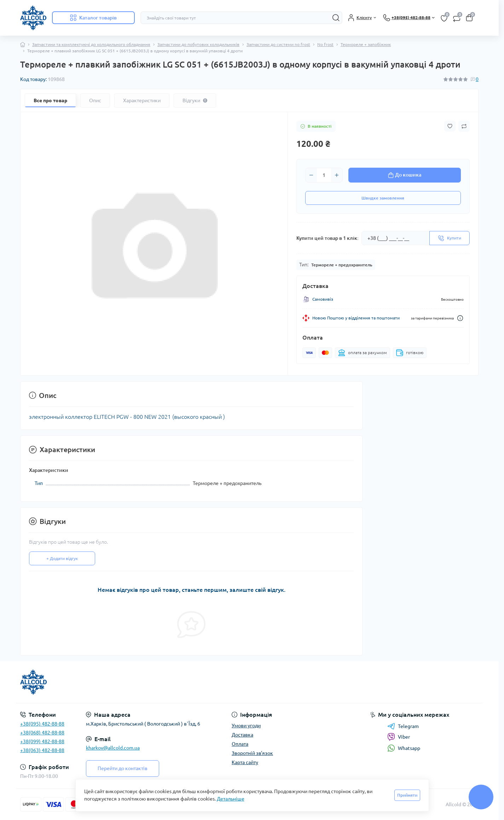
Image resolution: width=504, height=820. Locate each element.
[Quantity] (324, 175)
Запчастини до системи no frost (278, 44)
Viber (399, 737)
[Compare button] (464, 126)
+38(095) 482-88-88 (42, 724)
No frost (325, 44)
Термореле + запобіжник (366, 44)
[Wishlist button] (450, 126)
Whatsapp (404, 748)
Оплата (240, 744)
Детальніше (231, 799)
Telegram (403, 726)
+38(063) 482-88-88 (42, 750)
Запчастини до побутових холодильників (198, 44)
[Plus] (337, 175)
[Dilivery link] (460, 318)
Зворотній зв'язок (252, 753)
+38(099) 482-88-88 (42, 741)
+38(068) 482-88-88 (42, 733)
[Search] (336, 18)
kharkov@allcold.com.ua (113, 748)
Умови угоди (246, 726)
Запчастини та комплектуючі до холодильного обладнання (91, 44)
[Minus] (311, 175)
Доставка (242, 735)
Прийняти (407, 795)
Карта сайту (245, 762)
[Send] (450, 238)
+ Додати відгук (62, 558)
